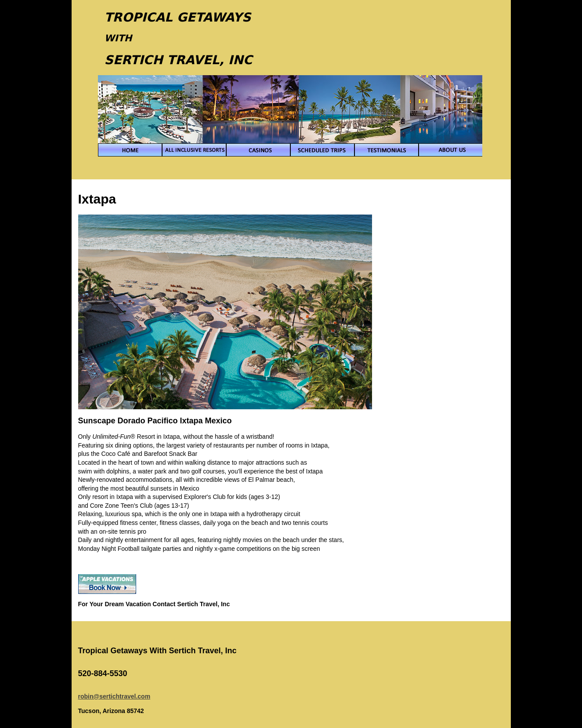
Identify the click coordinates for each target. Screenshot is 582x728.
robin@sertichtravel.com (114, 696)
